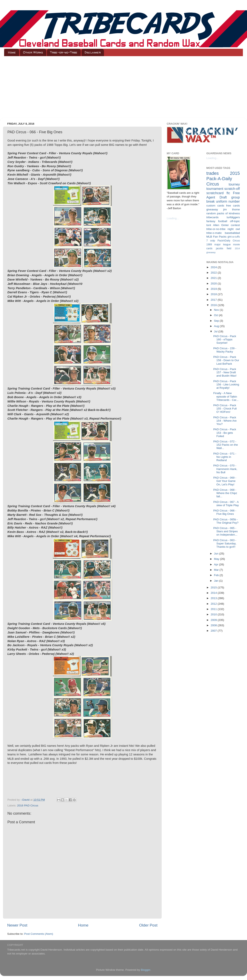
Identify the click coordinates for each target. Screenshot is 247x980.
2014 (214, 593)
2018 (214, 294)
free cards (233, 206)
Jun (217, 554)
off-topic (235, 221)
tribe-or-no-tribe (216, 229)
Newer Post (17, 925)
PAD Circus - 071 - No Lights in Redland (225, 457)
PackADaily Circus (229, 241)
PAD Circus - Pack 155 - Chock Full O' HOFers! (225, 409)
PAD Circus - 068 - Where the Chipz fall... (225, 493)
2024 (214, 267)
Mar (217, 570)
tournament (215, 189)
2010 (214, 614)
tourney (234, 184)
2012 (214, 604)
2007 (214, 631)
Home (12, 52)
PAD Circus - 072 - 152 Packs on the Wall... (225, 445)
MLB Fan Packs (217, 237)
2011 (214, 609)
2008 (214, 625)
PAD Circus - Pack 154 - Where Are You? (225, 421)
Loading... (173, 218)
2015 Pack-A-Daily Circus (223, 179)
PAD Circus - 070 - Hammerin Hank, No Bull (225, 469)
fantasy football (217, 221)
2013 (214, 598)
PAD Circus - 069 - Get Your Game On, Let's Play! (225, 481)
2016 (214, 305)
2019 (214, 289)
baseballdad (232, 233)
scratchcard (215, 193)
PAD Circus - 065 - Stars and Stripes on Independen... (225, 531)
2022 (214, 273)
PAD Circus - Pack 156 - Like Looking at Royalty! (226, 384)
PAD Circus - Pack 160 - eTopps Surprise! (225, 339)
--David (25, 800)
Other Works (33, 52)
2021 (214, 278)
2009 (214, 620)
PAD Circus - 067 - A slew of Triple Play (226, 504)
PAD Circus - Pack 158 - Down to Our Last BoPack (226, 360)
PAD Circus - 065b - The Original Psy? (226, 521)
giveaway (212, 209)
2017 (214, 300)
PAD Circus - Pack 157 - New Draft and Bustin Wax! (225, 372)
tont (209, 225)
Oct (217, 315)
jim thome (232, 209)
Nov (217, 310)
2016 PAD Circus (28, 805)
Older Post (148, 925)
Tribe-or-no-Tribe (64, 52)
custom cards (215, 206)
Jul (216, 331)
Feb (217, 575)
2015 (214, 587)
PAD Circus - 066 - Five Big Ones (225, 512)
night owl (234, 229)
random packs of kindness (223, 213)
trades (213, 173)
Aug (217, 326)
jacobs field (224, 248)
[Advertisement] (123, 87)
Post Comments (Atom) (39, 934)
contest (235, 225)
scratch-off (232, 189)
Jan (217, 581)
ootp (213, 241)
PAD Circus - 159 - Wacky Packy (225, 350)
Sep (217, 321)
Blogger (146, 970)
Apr (217, 564)
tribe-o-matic (214, 233)
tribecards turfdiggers (223, 217)
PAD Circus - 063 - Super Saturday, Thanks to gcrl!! (225, 543)
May (217, 559)
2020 (214, 284)
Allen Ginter (221, 225)
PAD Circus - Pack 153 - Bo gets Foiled (225, 433)
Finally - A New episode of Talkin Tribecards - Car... (226, 396)
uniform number (228, 201)
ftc (228, 193)
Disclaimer (93, 52)
